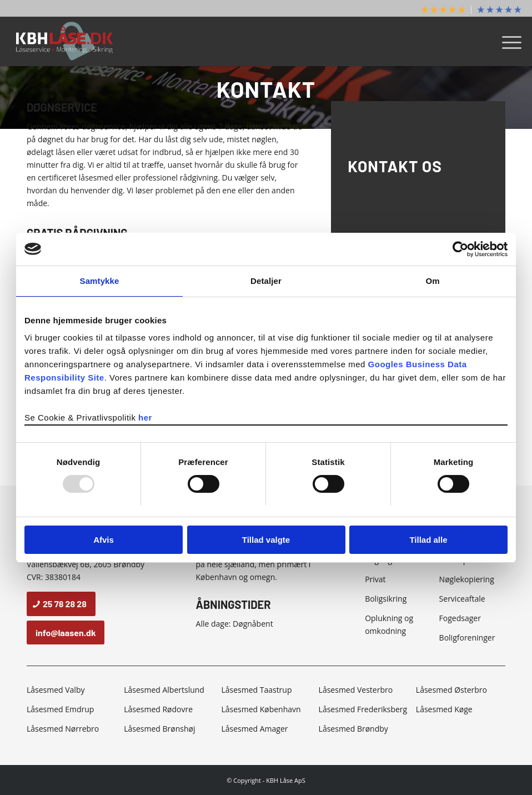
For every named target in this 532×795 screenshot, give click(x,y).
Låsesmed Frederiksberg (363, 709)
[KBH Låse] (65, 41)
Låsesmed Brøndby (353, 729)
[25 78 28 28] (61, 604)
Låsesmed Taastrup (256, 690)
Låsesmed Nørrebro (63, 729)
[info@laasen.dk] (66, 632)
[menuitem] (443, 10)
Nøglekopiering (467, 579)
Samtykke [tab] (100, 281)
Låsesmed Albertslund (164, 690)
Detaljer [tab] (266, 281)
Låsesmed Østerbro (451, 690)
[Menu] (506, 41)
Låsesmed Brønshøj (159, 729)
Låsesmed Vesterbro (356, 690)
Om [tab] (432, 281)
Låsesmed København (261, 709)
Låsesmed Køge (444, 709)
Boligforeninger (467, 637)
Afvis (104, 540)
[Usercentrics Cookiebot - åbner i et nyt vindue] (459, 249)
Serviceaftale (462, 599)
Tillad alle (428, 540)
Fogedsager (460, 618)
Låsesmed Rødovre (158, 709)
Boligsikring (386, 599)
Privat (375, 579)
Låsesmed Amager (254, 729)
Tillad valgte (266, 540)
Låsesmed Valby (56, 690)
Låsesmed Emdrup (61, 709)
